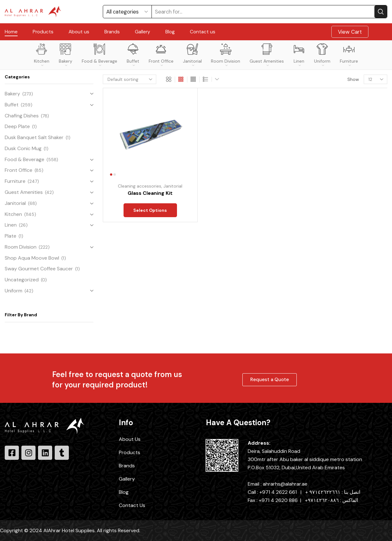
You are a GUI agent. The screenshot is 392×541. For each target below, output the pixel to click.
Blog (170, 32)
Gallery (143, 32)
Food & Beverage (99, 55)
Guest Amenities (267, 55)
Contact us (203, 32)
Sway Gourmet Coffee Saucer (39, 269)
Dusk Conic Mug (23, 148)
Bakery (66, 55)
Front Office (161, 55)
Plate (11, 236)
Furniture (349, 55)
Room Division (226, 55)
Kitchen (42, 55)
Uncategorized (22, 280)
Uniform (322, 55)
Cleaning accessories (140, 186)
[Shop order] (130, 79)
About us (79, 32)
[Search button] (381, 12)
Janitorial (192, 55)
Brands (112, 32)
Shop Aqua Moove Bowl (32, 258)
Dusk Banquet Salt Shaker (34, 137)
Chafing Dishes (22, 116)
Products (43, 32)
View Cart (350, 32)
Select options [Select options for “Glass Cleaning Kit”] (150, 211)
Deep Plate (17, 126)
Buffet (133, 55)
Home (11, 32)
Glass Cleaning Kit (150, 193)
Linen (299, 55)
